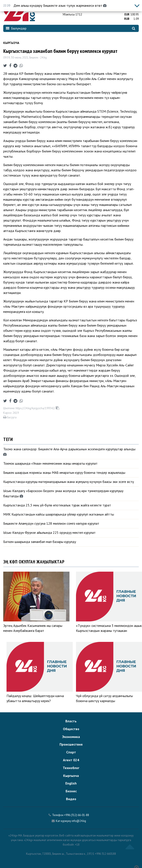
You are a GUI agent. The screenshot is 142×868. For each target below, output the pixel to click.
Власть (71, 721)
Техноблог (71, 768)
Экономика (71, 737)
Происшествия (71, 744)
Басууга (10, 417)
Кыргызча (11, 43)
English (71, 783)
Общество (71, 729)
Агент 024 (71, 760)
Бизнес (71, 791)
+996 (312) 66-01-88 (77, 815)
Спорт (71, 752)
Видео (71, 799)
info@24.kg (79, 821)
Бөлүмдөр (16, 28)
